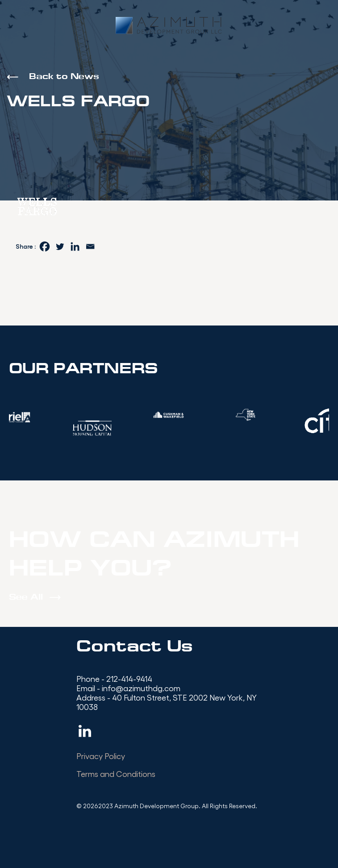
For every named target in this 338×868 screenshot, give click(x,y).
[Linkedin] (75, 246)
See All (26, 598)
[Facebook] (45, 246)
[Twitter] (60, 246)
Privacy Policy (101, 756)
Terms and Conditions (116, 774)
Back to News (64, 77)
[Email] (90, 246)
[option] (169, 415)
